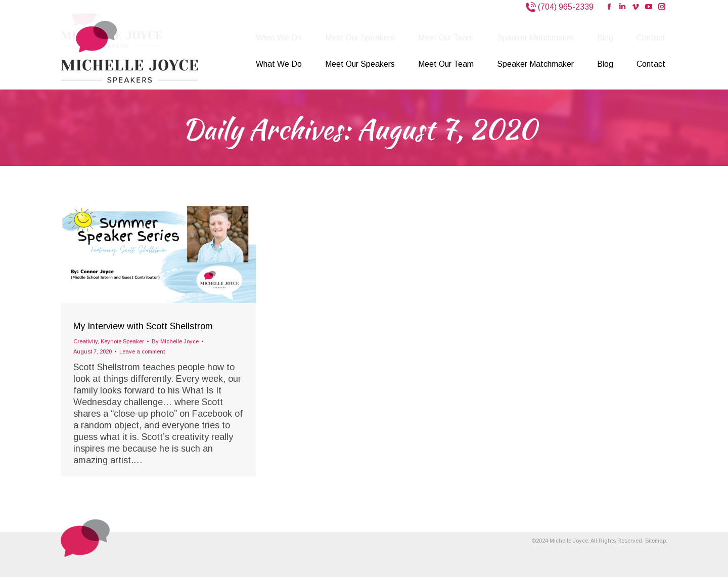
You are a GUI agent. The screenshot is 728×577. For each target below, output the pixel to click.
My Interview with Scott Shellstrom (143, 326)
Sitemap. (656, 541)
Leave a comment (142, 351)
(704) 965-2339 (565, 7)
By (175, 341)
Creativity (85, 341)
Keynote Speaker (122, 341)
